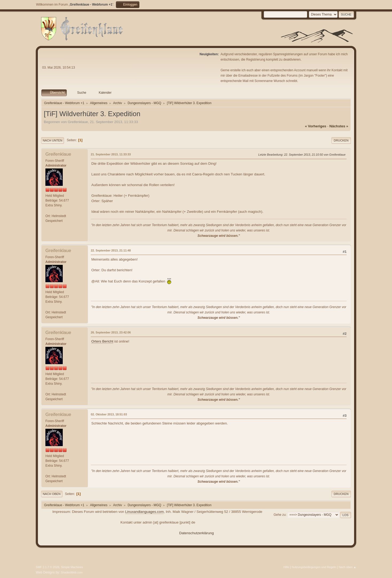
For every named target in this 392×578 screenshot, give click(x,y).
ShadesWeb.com (72, 572)
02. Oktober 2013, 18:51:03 (109, 414)
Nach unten (52, 140)
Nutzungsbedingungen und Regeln (314, 567)
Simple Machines (72, 567)
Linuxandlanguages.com (145, 512)
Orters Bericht (102, 341)
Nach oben (52, 494)
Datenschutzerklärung (197, 533)
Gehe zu (279, 515)
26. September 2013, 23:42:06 (111, 332)
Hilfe (286, 567)
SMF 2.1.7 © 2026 (48, 567)
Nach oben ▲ (347, 567)
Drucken (341, 140)
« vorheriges (316, 126)
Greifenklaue (58, 154)
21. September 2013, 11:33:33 (111, 154)
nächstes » (339, 126)
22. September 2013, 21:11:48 (111, 250)
